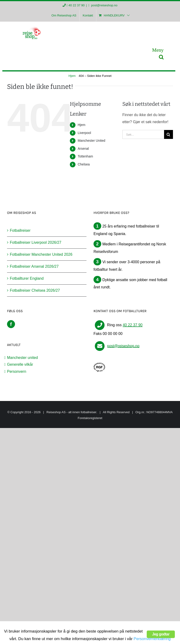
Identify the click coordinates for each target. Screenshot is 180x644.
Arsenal (83, 149)
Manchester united (22, 358)
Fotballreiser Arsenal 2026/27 (34, 266)
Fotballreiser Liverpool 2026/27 (36, 242)
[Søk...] (143, 134)
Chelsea (84, 164)
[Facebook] (11, 324)
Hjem (81, 125)
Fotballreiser (20, 230)
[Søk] (169, 134)
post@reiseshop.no (104, 5)
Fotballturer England (27, 278)
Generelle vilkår (20, 364)
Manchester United (91, 141)
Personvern (17, 371)
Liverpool (84, 133)
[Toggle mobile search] (161, 57)
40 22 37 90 (77, 5)
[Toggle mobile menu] (158, 50)
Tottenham (85, 156)
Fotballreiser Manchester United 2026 (41, 254)
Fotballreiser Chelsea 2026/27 (35, 290)
